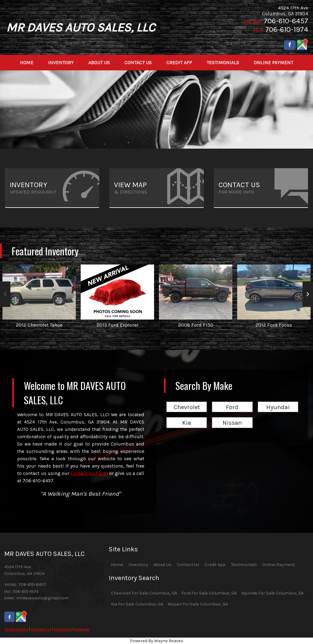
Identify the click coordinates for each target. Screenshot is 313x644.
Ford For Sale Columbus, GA (209, 593)
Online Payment (279, 565)
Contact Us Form (89, 473)
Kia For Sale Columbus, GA (137, 604)
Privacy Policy (17, 629)
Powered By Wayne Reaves (157, 641)
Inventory (138, 565)
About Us (162, 565)
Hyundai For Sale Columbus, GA (272, 593)
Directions (63, 629)
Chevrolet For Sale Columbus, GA (144, 593)
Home (117, 565)
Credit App (215, 565)
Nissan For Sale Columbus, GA (198, 604)
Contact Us (41, 629)
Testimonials (244, 565)
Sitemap (82, 629)
